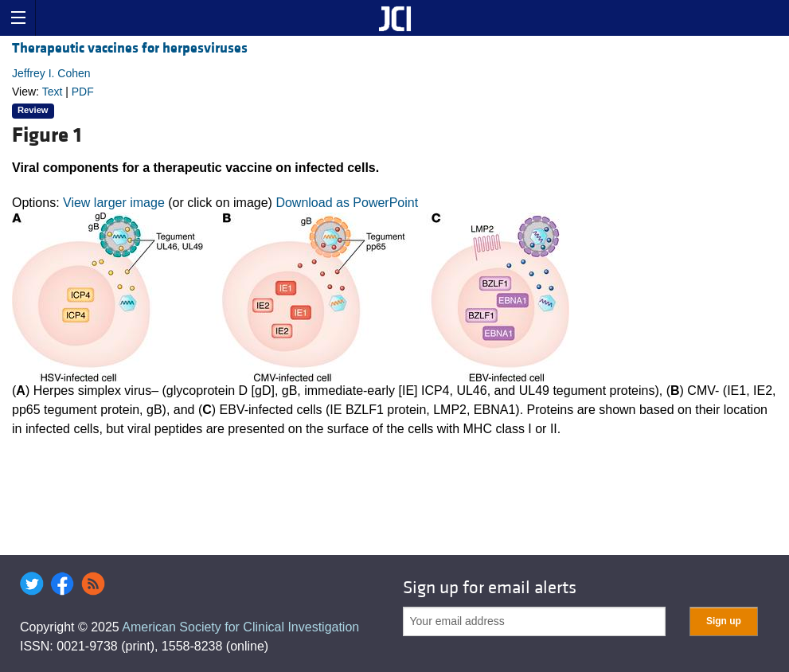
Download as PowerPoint (347, 203)
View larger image (114, 203)
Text (53, 92)
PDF (83, 92)
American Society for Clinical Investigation (240, 627)
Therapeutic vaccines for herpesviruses (130, 48)
